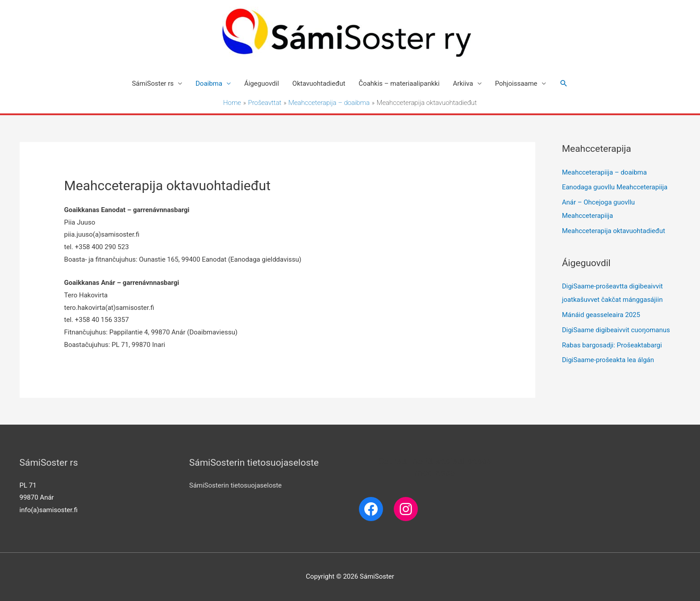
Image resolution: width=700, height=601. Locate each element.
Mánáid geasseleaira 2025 (601, 315)
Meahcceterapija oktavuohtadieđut (614, 231)
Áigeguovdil (262, 83)
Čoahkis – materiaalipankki (399, 83)
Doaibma (209, 83)
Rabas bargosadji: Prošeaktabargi (612, 345)
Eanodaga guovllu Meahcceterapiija (615, 187)
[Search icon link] (564, 83)
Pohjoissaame (516, 83)
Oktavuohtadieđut (319, 83)
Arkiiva (463, 83)
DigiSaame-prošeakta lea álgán (608, 360)
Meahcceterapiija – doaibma (604, 172)
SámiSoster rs (153, 83)
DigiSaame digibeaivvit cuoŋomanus (616, 330)
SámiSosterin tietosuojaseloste (235, 485)
